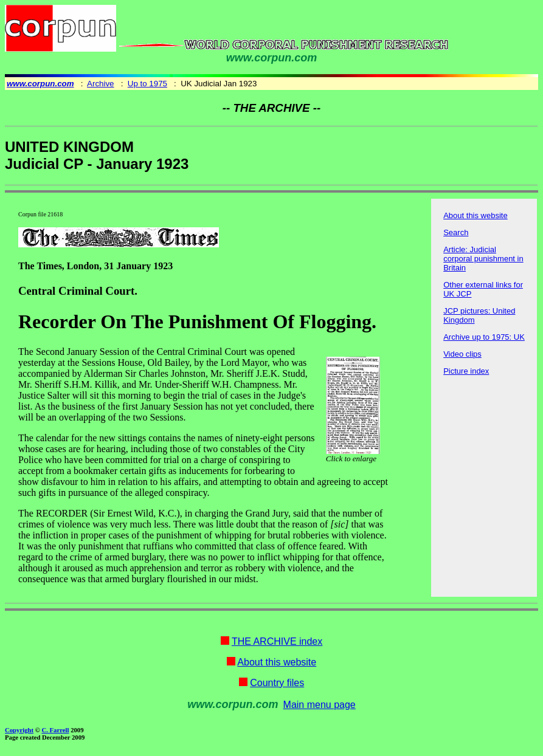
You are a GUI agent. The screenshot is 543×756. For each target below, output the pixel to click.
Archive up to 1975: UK (484, 337)
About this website (476, 215)
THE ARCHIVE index (277, 641)
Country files (277, 683)
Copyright (19, 730)
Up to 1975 (147, 84)
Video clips (462, 354)
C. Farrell (55, 730)
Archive (100, 84)
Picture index (466, 371)
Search (456, 232)
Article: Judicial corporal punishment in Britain (483, 259)
